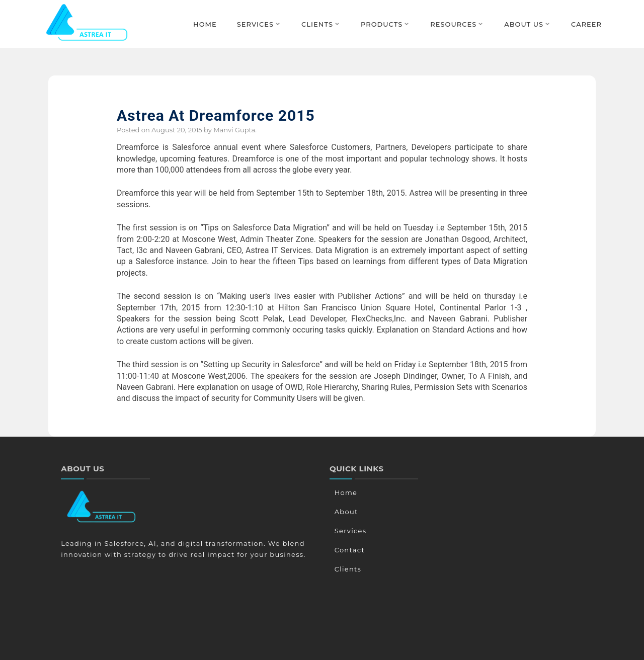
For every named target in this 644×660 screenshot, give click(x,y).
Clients (317, 24)
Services (255, 24)
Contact (348, 550)
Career (586, 24)
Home (205, 24)
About (345, 512)
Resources (453, 24)
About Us (524, 24)
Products (382, 24)
